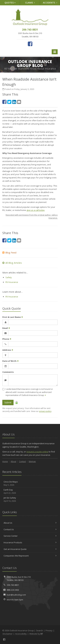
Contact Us (30, 529)
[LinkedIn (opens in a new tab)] (14, 102)
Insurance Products (30, 542)
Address (8, 350)
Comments (8, 372)
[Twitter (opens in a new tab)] (9, 102)
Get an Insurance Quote (30, 549)
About (13, 461)
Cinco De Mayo (30, 483)
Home (5, 461)
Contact (22, 461)
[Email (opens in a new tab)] (19, 102)
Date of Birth (11, 361)
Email (6, 328)
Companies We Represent (30, 556)
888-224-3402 (13, 590)
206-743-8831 (13, 585)
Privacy (49, 630)
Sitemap (32, 461)
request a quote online (37, 452)
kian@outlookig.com (16, 595)
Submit (8, 402)
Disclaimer (8, 634)
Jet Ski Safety (30, 499)
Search (40, 630)
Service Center (30, 536)
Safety (9, 277)
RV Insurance (12, 282)
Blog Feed (9, 252)
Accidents (50, 3)
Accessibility (21, 634)
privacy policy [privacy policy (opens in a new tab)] (45, 411)
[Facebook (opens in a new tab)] (30, 44)
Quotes (10, 3)
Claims (30, 3)
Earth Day (30, 491)
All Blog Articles (12, 263)
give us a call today (36, 210)
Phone (7, 339)
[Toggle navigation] (55, 52)
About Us (30, 523)
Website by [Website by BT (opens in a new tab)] (36, 634)
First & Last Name (13, 317)
